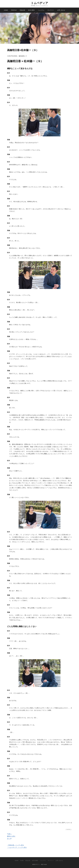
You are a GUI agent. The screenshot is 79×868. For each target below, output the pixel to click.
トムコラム (41, 10)
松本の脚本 (31, 10)
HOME (6, 10)
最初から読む (11, 836)
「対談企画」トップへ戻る (15, 845)
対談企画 (22, 10)
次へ (9, 839)
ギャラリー (51, 10)
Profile (14, 10)
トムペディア (39, 3)
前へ (9, 834)
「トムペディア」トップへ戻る (17, 847)
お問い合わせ (61, 10)
